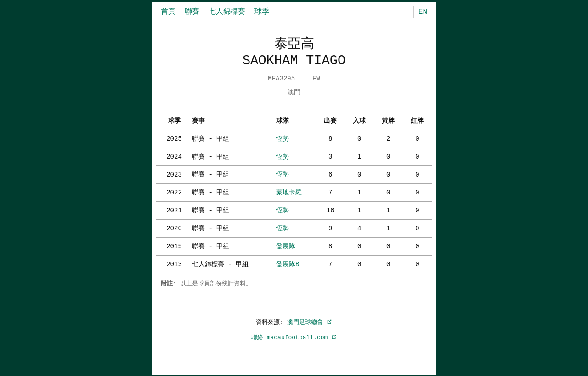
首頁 (168, 12)
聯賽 (192, 12)
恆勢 (283, 138)
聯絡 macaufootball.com (294, 336)
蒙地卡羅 (289, 191)
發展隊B (288, 263)
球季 (262, 12)
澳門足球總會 (310, 321)
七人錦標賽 (227, 12)
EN (423, 12)
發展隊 (286, 245)
